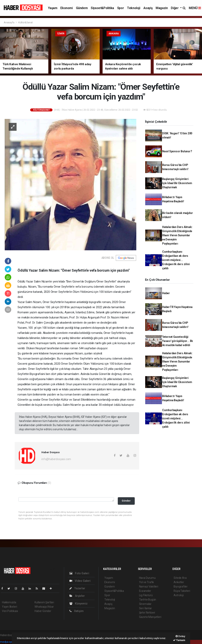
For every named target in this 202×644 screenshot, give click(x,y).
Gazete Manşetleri (150, 617)
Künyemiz (78, 604)
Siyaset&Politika (102, 8)
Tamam (179, 640)
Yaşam (53, 8)
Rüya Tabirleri (182, 591)
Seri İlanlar (145, 608)
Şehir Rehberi (147, 613)
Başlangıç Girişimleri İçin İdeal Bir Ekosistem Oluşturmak (177, 183)
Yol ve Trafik (147, 582)
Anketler (179, 582)
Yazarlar (77, 588)
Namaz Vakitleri (149, 587)
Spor (121, 8)
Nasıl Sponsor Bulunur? (177, 151)
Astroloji (179, 595)
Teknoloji (134, 8)
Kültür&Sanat (26, 22)
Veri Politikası (10, 611)
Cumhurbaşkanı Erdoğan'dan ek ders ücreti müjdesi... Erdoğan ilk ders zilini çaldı (176, 260)
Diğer (175, 8)
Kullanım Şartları (44, 602)
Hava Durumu (147, 578)
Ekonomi (66, 8)
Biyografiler (181, 587)
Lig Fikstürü (146, 595)
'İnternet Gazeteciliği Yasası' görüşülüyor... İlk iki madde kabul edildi (178, 341)
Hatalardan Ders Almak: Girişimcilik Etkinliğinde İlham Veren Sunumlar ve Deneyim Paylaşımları (177, 235)
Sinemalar (145, 604)
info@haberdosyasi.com (56, 459)
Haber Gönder (43, 611)
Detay (180, 636)
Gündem (82, 8)
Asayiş (148, 8)
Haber (166, 293)
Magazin (162, 8)
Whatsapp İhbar (44, 607)
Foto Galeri (79, 573)
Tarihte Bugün (148, 600)
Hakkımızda (9, 602)
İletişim (76, 611)
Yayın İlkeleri (9, 607)
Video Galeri (80, 581)
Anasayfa (9, 22)
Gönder (126, 501)
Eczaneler (145, 591)
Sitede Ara (180, 578)
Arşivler (77, 596)
